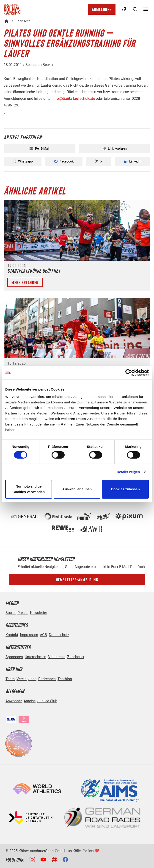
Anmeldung (102, 9)
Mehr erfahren (25, 282)
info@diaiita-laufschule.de (74, 99)
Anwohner (14, 701)
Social (11, 613)
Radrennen (47, 679)
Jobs (32, 679)
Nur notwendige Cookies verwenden (29, 489)
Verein (22, 679)
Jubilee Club (47, 701)
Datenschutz (59, 635)
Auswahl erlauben (77, 489)
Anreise (30, 701)
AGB (43, 635)
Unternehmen (36, 657)
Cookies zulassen (125, 489)
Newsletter (38, 613)
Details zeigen (128, 472)
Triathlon (65, 679)
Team (10, 679)
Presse (23, 613)
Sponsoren (14, 657)
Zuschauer (76, 657)
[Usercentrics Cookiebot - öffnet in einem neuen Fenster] (129, 373)
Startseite (23, 21)
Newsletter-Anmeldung (77, 580)
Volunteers (57, 657)
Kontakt (12, 635)
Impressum (29, 635)
